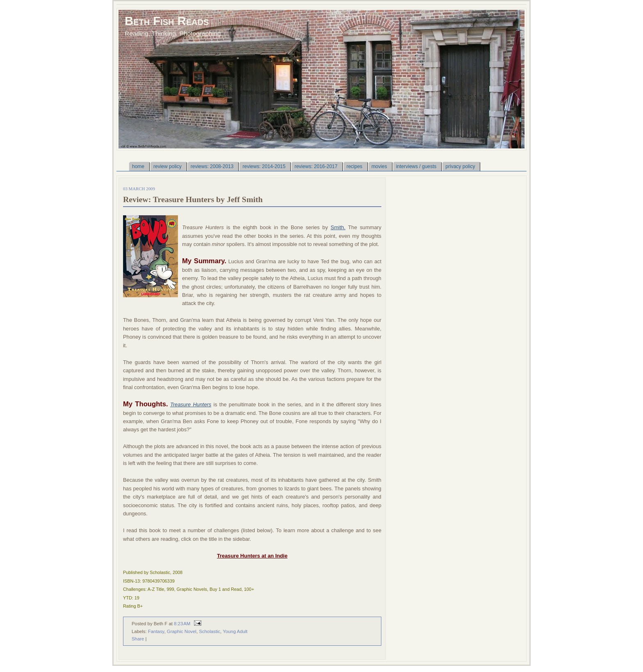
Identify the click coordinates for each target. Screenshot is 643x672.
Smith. (338, 227)
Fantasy (156, 631)
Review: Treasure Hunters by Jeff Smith (193, 199)
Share (138, 639)
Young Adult (235, 631)
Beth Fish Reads (167, 21)
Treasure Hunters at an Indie (252, 556)
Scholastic (210, 631)
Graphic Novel (182, 631)
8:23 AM (182, 624)
